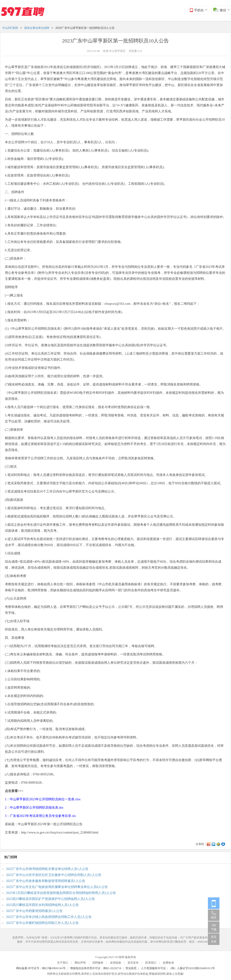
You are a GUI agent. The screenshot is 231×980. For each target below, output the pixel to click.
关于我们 (63, 963)
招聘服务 (98, 963)
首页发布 (133, 963)
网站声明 (80, 963)
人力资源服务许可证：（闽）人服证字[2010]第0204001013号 (178, 968)
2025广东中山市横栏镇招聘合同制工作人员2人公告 (42, 923)
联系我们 (151, 963)
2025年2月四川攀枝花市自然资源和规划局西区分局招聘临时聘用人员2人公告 (61, 893)
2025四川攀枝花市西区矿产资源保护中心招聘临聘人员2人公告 (50, 899)
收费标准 (168, 963)
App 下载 (214, 927)
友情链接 (115, 963)
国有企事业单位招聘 (37, 28)
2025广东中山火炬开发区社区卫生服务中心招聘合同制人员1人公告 (54, 875)
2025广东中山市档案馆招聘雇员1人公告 (34, 911)
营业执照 (131, 968)
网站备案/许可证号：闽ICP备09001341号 (41, 968)
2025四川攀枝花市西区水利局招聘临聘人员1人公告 (42, 905)
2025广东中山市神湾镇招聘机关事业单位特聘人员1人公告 (47, 869)
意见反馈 (214, 939)
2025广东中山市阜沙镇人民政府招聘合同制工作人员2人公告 (49, 917)
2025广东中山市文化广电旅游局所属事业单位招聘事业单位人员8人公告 (57, 887)
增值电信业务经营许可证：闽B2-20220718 (96, 968)
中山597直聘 (10, 28)
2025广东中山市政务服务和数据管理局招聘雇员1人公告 (46, 881)
